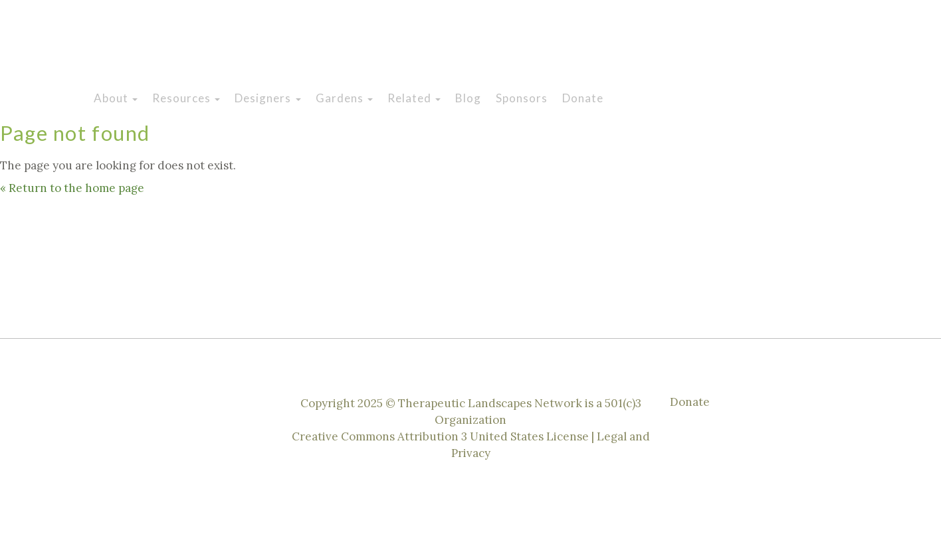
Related (414, 98)
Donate (583, 98)
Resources (186, 98)
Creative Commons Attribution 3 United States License (442, 436)
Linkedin (824, 45)
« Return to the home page (72, 188)
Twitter (793, 45)
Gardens (344, 98)
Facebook (763, 45)
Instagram (732, 45)
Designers (267, 98)
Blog (468, 98)
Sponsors (522, 98)
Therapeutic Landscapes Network (309, 48)
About (116, 98)
